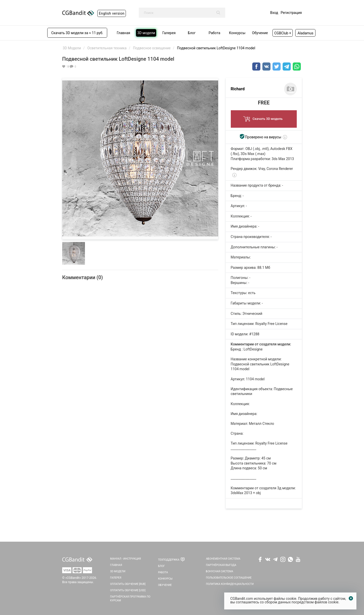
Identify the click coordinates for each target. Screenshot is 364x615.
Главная (116, 565)
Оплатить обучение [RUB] (128, 584)
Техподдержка (169, 560)
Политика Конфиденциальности (230, 584)
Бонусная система (220, 571)
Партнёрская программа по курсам (130, 599)
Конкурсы (165, 579)
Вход (274, 13)
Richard (238, 89)
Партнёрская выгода (221, 565)
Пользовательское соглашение (229, 578)
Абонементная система (223, 559)
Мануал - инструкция (126, 559)
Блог (161, 566)
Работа (163, 572)
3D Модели (118, 571)
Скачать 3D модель (264, 117)
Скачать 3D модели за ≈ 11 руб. (77, 33)
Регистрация (291, 13)
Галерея (116, 578)
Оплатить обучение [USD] (128, 590)
